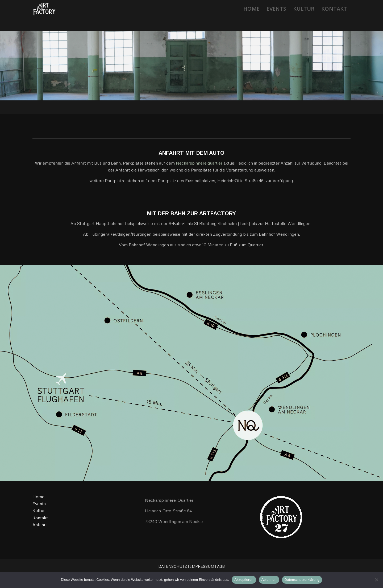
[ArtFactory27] (44, 9)
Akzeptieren (244, 580)
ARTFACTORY (218, 213)
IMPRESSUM (202, 566)
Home (38, 497)
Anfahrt (40, 525)
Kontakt (40, 518)
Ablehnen (269, 580)
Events (39, 504)
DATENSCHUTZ (173, 566)
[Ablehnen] (376, 580)
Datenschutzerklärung (302, 580)
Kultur (39, 511)
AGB (221, 566)
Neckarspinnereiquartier (199, 163)
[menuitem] (251, 9)
